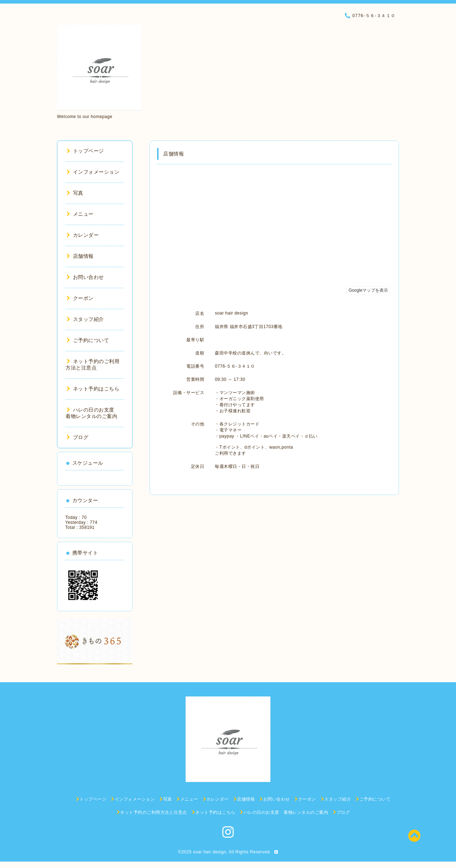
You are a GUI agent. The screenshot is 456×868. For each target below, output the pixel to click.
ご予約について (88, 340)
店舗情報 (80, 256)
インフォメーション (93, 172)
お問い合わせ (85, 277)
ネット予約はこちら (93, 389)
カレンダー (83, 235)
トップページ (85, 151)
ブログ (77, 437)
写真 (75, 193)
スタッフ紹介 (85, 319)
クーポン (80, 298)
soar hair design (210, 852)
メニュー (80, 214)
